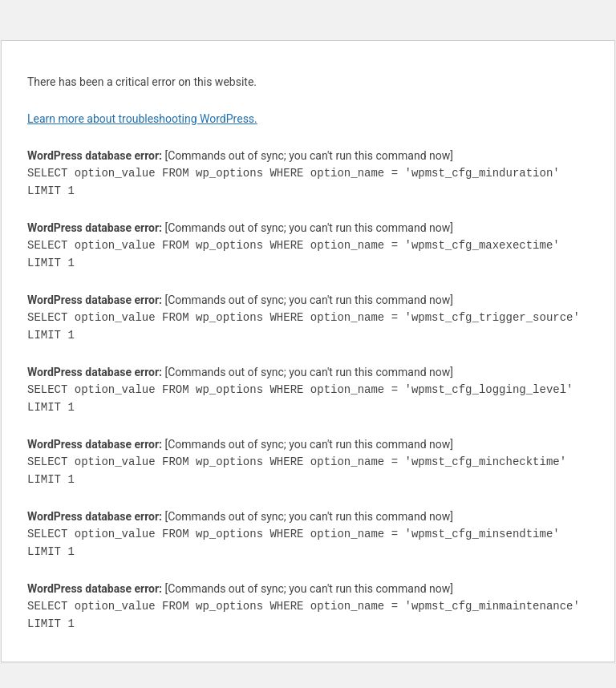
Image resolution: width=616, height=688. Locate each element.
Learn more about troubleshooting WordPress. (142, 119)
